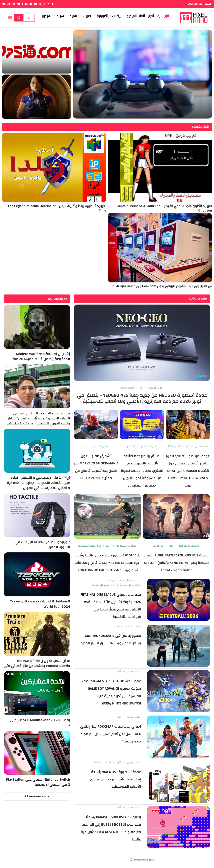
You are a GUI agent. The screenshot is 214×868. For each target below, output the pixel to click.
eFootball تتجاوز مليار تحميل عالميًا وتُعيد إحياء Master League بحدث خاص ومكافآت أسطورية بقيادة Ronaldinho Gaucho (108, 563)
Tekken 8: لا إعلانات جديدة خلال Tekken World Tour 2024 (40, 604)
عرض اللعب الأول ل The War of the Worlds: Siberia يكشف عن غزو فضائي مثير (37, 663)
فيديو (46, 16)
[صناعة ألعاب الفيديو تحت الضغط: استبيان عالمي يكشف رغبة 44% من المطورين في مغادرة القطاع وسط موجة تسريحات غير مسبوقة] (142, 74)
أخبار (151, 16)
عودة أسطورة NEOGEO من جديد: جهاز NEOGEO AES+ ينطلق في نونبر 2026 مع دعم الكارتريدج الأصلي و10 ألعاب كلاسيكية (142, 398)
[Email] (31, 4)
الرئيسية (163, 16)
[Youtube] (35, 4)
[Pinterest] (40, 4)
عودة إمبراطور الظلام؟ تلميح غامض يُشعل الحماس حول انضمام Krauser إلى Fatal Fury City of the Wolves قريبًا (188, 471)
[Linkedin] (26, 4)
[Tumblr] (23, 4)
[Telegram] (4, 4)
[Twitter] (48, 4)
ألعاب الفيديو (136, 16)
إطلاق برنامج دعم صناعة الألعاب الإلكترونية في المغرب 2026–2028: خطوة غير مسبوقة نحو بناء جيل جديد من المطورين (142, 471)
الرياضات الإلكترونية (110, 16)
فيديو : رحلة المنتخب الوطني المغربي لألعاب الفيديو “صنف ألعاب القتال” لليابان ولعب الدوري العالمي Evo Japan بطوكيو (38, 418)
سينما (60, 16)
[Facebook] (52, 4)
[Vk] (18, 4)
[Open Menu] (10, 18)
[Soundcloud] (9, 4)
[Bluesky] (14, 4)
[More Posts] (142, 860)
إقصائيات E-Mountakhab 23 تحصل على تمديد (40, 723)
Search (19, 18)
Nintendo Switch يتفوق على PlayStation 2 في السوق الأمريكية (38, 782)
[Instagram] (44, 4)
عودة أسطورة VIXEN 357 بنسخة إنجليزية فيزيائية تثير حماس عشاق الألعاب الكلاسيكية (116, 779)
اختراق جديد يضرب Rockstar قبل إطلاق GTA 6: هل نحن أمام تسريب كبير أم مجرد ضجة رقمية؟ (111, 734)
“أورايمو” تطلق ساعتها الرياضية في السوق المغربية (42, 545)
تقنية (73, 16)
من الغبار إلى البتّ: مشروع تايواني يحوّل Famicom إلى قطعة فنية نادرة (162, 286)
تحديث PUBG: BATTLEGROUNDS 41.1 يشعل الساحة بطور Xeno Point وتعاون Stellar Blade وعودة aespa (176, 563)
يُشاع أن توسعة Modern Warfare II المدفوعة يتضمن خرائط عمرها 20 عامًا (41, 356)
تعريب (87, 16)
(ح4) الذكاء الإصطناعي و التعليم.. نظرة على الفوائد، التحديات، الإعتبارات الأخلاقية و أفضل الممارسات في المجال (38, 483)
